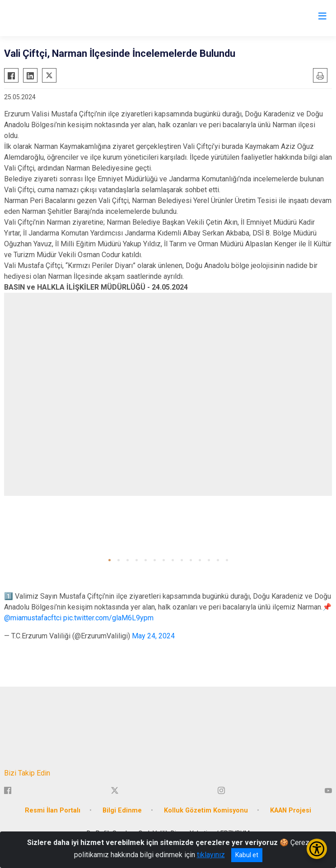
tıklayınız (211, 855)
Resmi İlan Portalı (53, 810)
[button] (110, 560)
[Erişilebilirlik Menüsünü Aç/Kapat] (317, 849)
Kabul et (247, 855)
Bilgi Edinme (122, 810)
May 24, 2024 (153, 636)
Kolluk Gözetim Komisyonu (206, 810)
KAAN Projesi (291, 810)
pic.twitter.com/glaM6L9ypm (108, 618)
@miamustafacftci (33, 618)
